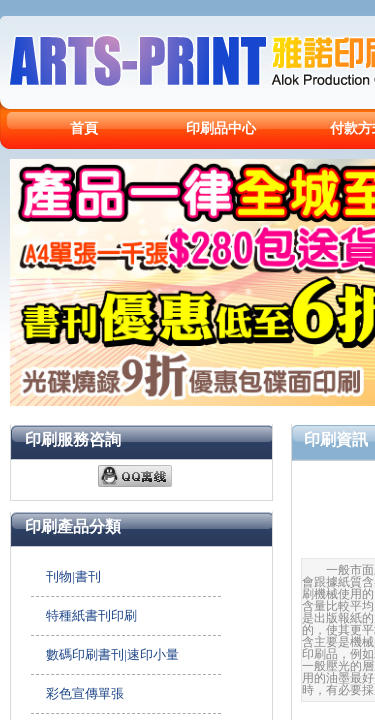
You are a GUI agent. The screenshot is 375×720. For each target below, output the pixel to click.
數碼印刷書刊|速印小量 (112, 654)
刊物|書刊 (73, 576)
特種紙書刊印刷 (91, 615)
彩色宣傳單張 (85, 693)
